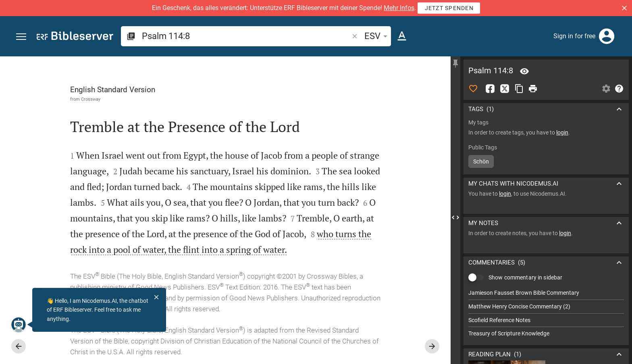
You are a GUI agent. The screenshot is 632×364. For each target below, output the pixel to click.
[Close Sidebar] (455, 217)
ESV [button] (377, 36)
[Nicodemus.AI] (19, 325)
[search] (246, 36)
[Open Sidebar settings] (606, 89)
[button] (624, 8)
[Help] (619, 89)
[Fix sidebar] (455, 64)
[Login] (607, 36)
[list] (546, 313)
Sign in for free (574, 36)
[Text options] (402, 36)
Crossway (91, 99)
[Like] (473, 89)
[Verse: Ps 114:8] (524, 71)
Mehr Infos (399, 8)
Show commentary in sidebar (525, 277)
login (562, 132)
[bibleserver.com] (75, 37)
